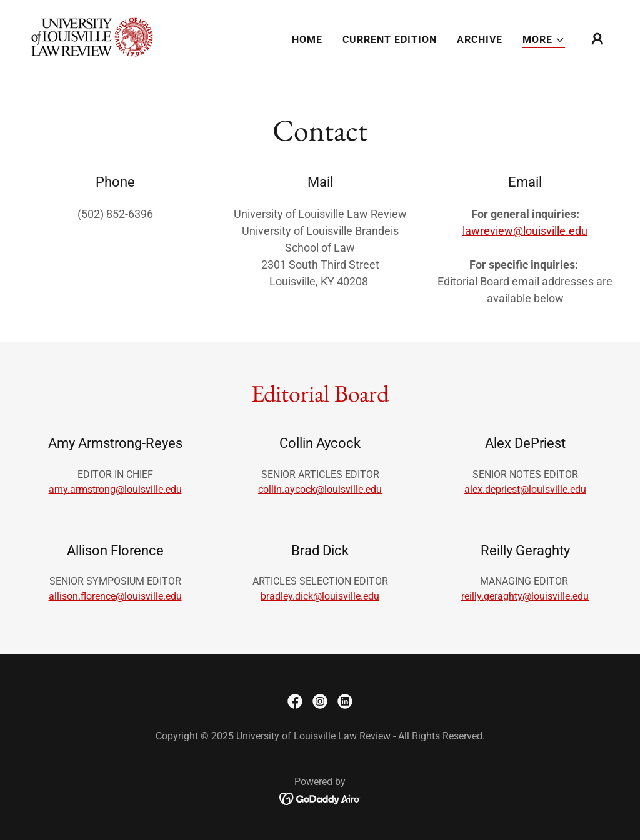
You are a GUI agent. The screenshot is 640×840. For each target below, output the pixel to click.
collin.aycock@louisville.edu (320, 489)
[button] (544, 40)
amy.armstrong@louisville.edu (115, 489)
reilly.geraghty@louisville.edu (525, 596)
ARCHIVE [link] (480, 40)
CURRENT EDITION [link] (390, 40)
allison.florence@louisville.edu (115, 596)
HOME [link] (307, 40)
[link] (93, 38)
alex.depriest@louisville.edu (525, 489)
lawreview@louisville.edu (525, 231)
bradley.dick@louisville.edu (320, 596)
